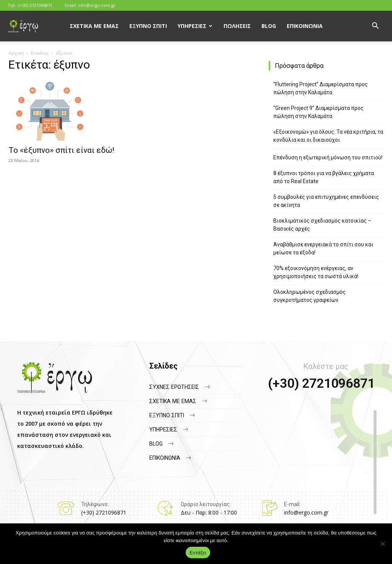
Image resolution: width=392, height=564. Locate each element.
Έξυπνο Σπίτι (148, 26)
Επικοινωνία (305, 26)
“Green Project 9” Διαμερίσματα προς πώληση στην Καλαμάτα (318, 112)
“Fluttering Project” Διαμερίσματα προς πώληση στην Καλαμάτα (321, 88)
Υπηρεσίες (192, 26)
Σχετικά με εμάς (94, 26)
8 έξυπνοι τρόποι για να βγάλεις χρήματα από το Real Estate (324, 177)
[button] (375, 27)
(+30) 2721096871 (36, 5)
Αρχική (16, 53)
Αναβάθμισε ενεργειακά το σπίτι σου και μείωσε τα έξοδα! (323, 248)
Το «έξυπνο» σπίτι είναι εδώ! (61, 150)
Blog (269, 26)
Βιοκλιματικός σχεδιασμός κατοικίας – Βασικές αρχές (322, 225)
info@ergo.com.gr (97, 5)
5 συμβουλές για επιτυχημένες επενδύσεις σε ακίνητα (326, 201)
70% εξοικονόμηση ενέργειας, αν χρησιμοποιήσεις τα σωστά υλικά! (316, 272)
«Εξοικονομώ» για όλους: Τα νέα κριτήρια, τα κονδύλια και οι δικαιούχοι (328, 136)
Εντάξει (198, 553)
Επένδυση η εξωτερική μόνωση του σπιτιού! (328, 157)
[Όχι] (382, 544)
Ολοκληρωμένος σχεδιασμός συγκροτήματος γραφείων (310, 296)
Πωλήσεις (237, 26)
